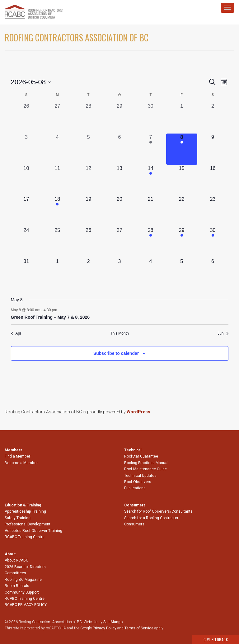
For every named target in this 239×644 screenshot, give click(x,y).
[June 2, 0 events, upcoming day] (88, 273)
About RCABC (16, 560)
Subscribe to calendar (116, 353)
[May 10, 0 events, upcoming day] (26, 180)
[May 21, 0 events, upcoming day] (151, 211)
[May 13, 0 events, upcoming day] (119, 180)
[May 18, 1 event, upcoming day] (57, 211)
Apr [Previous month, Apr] (16, 333)
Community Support (22, 592)
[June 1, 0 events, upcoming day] (57, 273)
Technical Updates (140, 476)
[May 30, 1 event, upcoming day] (213, 242)
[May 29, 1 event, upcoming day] (182, 242)
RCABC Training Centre (25, 537)
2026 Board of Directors (25, 567)
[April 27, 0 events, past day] (57, 118)
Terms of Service (139, 628)
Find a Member (17, 456)
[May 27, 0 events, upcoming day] (119, 242)
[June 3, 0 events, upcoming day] (119, 273)
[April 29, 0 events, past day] (119, 118)
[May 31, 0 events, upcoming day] (26, 273)
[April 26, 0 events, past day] (26, 118)
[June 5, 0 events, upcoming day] (182, 273)
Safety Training (18, 518)
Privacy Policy (105, 628)
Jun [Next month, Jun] (223, 333)
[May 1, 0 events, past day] (182, 118)
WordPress (138, 412)
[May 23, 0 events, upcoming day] (213, 211)
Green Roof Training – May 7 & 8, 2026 (50, 317)
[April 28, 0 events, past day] (88, 118)
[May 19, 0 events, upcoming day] (88, 211)
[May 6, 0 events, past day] (119, 149)
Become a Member (21, 463)
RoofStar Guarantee (141, 456)
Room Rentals (17, 586)
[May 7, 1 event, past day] (151, 149)
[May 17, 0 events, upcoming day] (26, 211)
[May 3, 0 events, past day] (26, 149)
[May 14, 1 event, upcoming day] (151, 180)
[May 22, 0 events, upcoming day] (182, 211)
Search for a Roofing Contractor (151, 518)
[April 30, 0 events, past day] (151, 118)
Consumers (134, 524)
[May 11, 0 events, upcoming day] (57, 180)
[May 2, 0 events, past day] (213, 118)
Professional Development (28, 524)
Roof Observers (138, 482)
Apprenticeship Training (25, 511)
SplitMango (113, 622)
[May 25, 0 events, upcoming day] (57, 242)
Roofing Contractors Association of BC (77, 38)
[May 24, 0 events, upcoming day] (26, 242)
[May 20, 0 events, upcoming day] (119, 211)
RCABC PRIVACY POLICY (26, 605)
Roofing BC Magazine (23, 580)
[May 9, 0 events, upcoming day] (213, 149)
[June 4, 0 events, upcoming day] (151, 273)
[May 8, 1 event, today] (182, 149)
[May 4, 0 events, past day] (57, 149)
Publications (135, 488)
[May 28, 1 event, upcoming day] (151, 242)
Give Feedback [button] (216, 639)
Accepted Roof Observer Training (33, 531)
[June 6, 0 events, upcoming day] (213, 273)
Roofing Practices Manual (146, 463)
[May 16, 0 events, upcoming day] (213, 180)
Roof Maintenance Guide (145, 469)
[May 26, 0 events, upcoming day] (88, 242)
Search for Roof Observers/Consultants (158, 511)
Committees (15, 573)
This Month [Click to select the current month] (119, 333)
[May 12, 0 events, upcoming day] (88, 180)
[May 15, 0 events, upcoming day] (182, 180)
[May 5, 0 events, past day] (88, 149)
